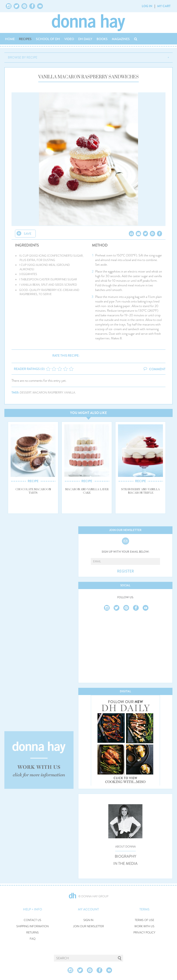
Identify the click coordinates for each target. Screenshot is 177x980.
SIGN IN (88, 920)
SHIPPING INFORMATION (32, 926)
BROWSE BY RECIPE (23, 57)
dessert (26, 393)
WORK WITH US (144, 926)
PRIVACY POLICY (144, 933)
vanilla (70, 393)
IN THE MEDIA (125, 864)
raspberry (55, 393)
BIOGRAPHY (125, 857)
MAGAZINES (121, 39)
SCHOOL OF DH (48, 39)
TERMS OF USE (145, 920)
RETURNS (32, 933)
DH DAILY (85, 39)
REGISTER (125, 571)
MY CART (164, 6)
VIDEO (69, 39)
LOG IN (147, 6)
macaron (40, 393)
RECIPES (25, 39)
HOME (10, 39)
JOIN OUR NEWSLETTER (88, 926)
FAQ (33, 939)
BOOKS (102, 39)
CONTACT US (32, 920)
